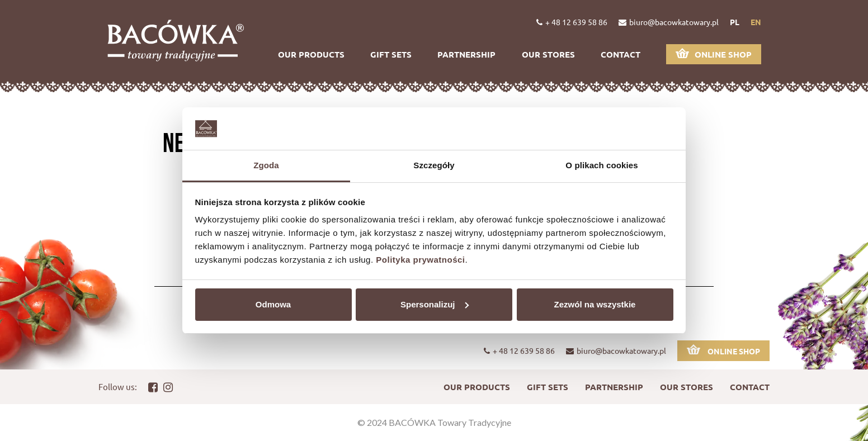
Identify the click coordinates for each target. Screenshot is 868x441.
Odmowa (273, 304)
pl (735, 22)
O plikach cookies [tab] (602, 165)
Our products (311, 54)
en (756, 22)
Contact (621, 54)
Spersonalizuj (435, 304)
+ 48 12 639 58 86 (572, 22)
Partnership (466, 54)
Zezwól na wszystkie (595, 304)
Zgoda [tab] (266, 165)
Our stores (548, 54)
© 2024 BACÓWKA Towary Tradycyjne (434, 422)
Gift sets (391, 54)
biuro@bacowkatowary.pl (669, 22)
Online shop (714, 54)
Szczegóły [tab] (434, 165)
